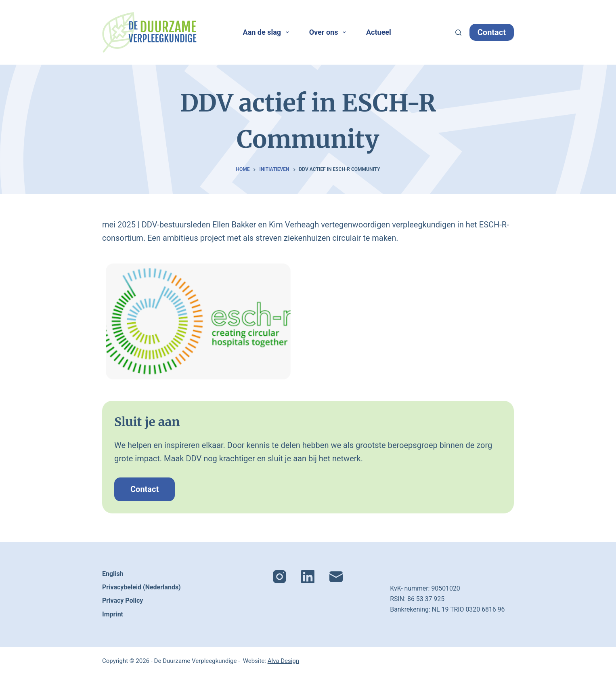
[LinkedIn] (308, 577)
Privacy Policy (123, 600)
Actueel (379, 32)
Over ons (329, 32)
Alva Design (283, 661)
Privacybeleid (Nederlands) (141, 587)
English (113, 574)
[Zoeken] (458, 33)
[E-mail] (336, 577)
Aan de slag (268, 32)
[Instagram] (280, 577)
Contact (492, 32)
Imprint (113, 614)
